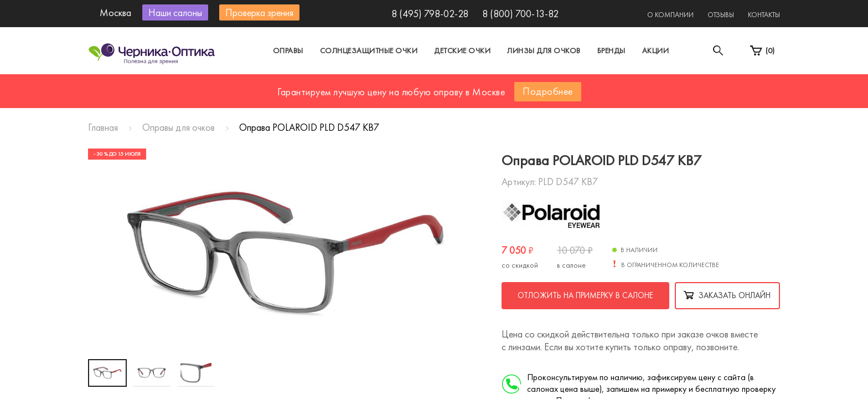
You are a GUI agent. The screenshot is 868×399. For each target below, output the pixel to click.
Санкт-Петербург (408, 85)
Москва (331, 85)
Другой (484, 85)
